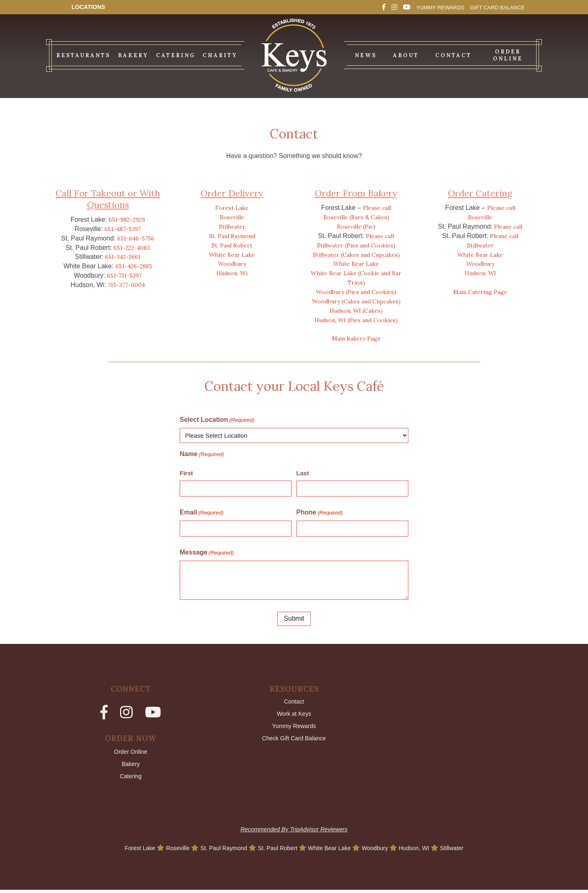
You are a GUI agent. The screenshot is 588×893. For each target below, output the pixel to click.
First (186, 473)
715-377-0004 (126, 285)
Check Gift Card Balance (294, 742)
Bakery (131, 766)
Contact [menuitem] (453, 55)
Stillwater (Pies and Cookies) (356, 245)
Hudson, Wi (232, 273)
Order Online (131, 753)
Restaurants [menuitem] (83, 55)
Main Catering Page (480, 292)
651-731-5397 (124, 276)
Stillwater (232, 227)
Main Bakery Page (356, 338)
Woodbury (232, 264)
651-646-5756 (136, 238)
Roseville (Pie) (356, 227)
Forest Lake (232, 208)
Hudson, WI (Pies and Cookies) (356, 320)
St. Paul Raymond (232, 236)
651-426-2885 (134, 266)
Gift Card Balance (491, 7)
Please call (377, 208)
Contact (294, 702)
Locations (90, 7)
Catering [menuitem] (176, 55)
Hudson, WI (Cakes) (356, 311)
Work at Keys (294, 715)
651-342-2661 (123, 257)
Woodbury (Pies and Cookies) (356, 292)
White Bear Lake (232, 255)
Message (207, 553)
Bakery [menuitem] (133, 55)
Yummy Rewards (422, 7)
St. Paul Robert (232, 245)
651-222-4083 (132, 248)
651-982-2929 (127, 220)
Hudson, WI (480, 273)
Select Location (217, 420)
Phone (320, 513)
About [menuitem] (406, 55)
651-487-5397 (123, 229)
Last (303, 473)
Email (202, 513)
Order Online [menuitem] (508, 55)
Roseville (232, 217)
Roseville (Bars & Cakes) (356, 217)
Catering (131, 779)
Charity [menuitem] (220, 55)
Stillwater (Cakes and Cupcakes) (356, 255)
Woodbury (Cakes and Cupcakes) (356, 301)
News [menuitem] (366, 55)
